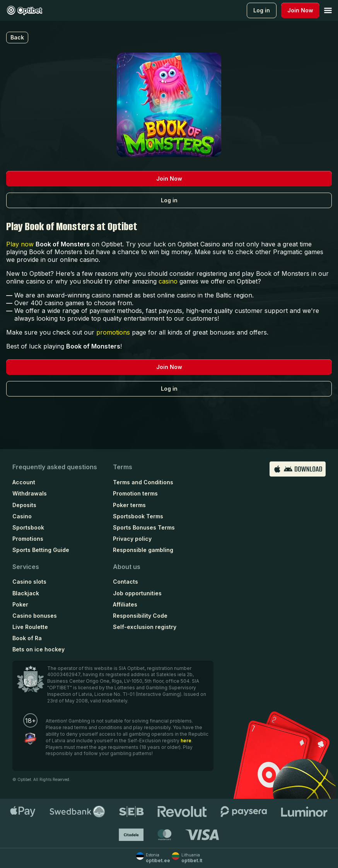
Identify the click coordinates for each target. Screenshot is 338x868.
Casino (22, 516)
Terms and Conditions (143, 482)
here (186, 741)
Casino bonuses (35, 616)
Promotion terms (135, 493)
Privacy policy (132, 539)
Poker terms (129, 505)
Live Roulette (30, 627)
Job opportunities (137, 593)
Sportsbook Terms (138, 516)
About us (127, 567)
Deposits (24, 505)
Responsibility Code (140, 616)
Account (24, 482)
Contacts (125, 582)
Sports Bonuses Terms (144, 527)
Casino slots (29, 582)
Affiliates (125, 604)
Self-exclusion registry (145, 627)
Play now (20, 244)
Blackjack (26, 593)
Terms (123, 467)
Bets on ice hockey (38, 649)
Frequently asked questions (55, 467)
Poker (20, 604)
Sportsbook (28, 527)
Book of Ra (27, 638)
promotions (113, 332)
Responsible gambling (143, 550)
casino (168, 281)
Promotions (28, 539)
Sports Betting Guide (41, 550)
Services (26, 567)
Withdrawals (30, 493)
